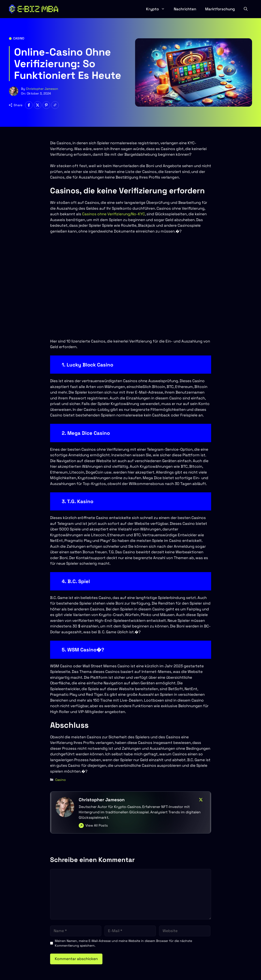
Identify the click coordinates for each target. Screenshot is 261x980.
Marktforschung (220, 9)
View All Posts (97, 825)
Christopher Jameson (42, 89)
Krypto (158, 9)
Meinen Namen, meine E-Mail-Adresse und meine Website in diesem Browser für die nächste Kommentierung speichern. (123, 943)
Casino (19, 38)
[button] (246, 9)
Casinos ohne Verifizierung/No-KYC (114, 214)
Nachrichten (185, 9)
